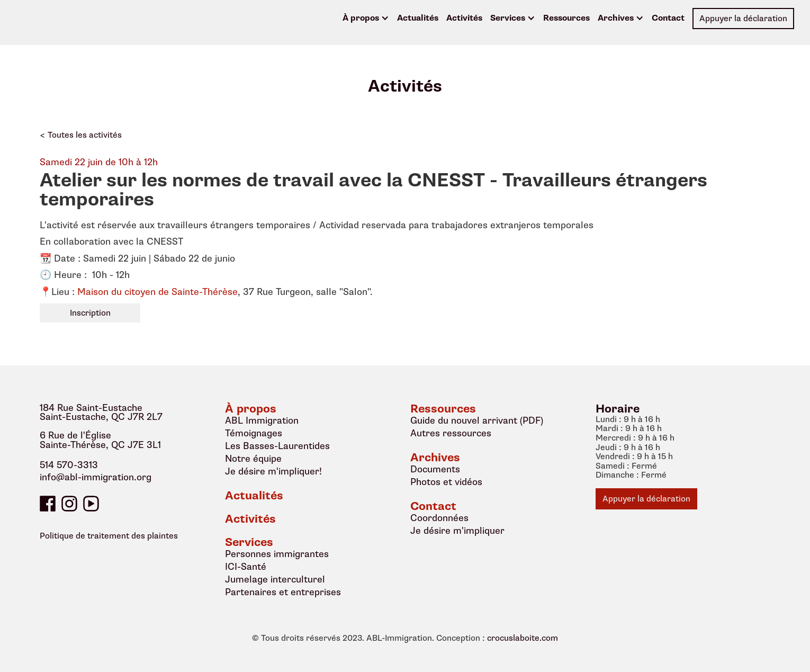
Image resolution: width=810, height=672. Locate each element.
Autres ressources (451, 433)
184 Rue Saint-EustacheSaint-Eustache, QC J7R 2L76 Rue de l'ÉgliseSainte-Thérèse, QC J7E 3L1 (101, 427)
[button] (366, 19)
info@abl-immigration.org (96, 478)
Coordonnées (439, 518)
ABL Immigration (262, 420)
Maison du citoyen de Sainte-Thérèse (157, 292)
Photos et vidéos (446, 482)
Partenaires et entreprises (283, 592)
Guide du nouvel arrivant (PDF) (477, 420)
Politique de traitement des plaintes (109, 536)
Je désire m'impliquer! (273, 471)
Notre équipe (253, 459)
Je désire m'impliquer (457, 531)
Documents (435, 469)
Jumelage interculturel (275, 579)
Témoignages (254, 433)
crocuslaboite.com (523, 639)
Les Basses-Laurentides (277, 446)
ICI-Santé (246, 567)
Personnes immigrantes (277, 554)
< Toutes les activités (81, 135)
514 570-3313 (69, 465)
